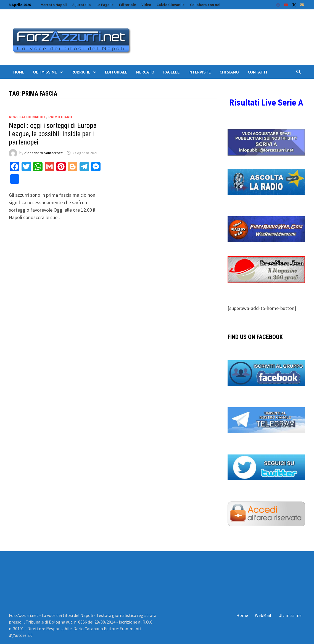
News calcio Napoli (27, 117)
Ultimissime (45, 72)
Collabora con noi (205, 5)
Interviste (200, 72)
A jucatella (82, 5)
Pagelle (171, 72)
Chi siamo (229, 72)
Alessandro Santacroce (44, 153)
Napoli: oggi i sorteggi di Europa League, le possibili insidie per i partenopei (53, 134)
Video (146, 5)
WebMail (263, 615)
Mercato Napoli (54, 5)
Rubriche (81, 72)
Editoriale (127, 5)
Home (19, 72)
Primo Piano (60, 117)
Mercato (145, 72)
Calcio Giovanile (171, 5)
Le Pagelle (105, 5)
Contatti (257, 72)
